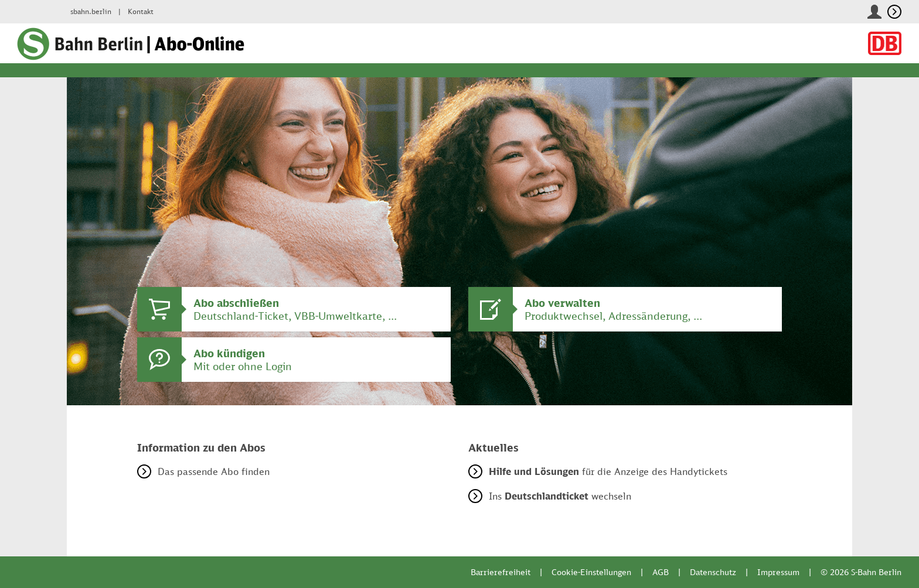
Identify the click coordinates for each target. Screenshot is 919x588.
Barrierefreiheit (501, 572)
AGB (661, 572)
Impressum (778, 572)
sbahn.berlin (91, 11)
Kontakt (141, 11)
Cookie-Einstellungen (591, 572)
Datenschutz (713, 572)
